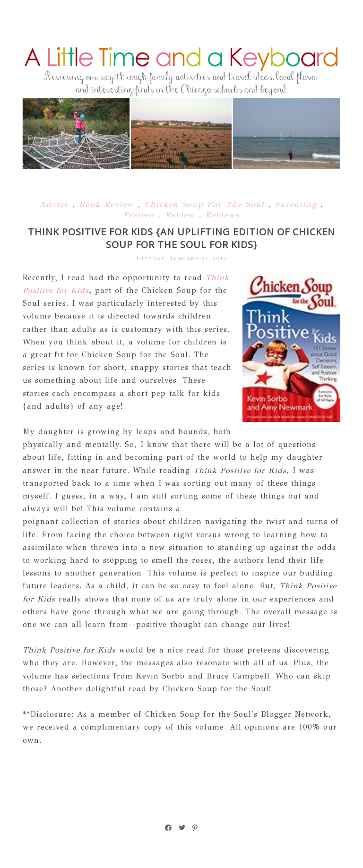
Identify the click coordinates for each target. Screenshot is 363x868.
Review (182, 215)
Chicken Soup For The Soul (207, 204)
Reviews (223, 215)
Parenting (298, 204)
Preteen (141, 215)
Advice (56, 204)
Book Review (108, 204)
